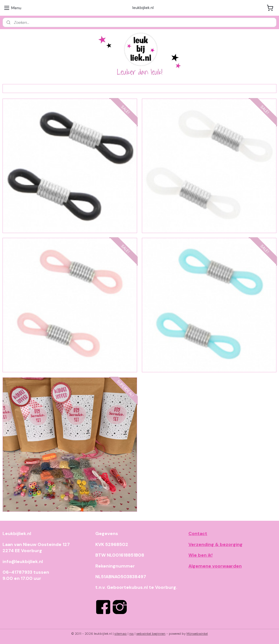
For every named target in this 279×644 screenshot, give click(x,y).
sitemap (121, 634)
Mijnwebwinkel (197, 634)
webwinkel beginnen (151, 634)
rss (132, 634)
